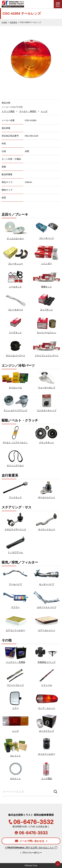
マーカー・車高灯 (28, 111)
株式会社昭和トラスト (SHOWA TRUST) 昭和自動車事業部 (19, 4)
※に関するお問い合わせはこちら (29, 848)
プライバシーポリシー (32, 853)
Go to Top (58, 868)
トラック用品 (8, 111)
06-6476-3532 (31, 822)
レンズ (44, 111)
